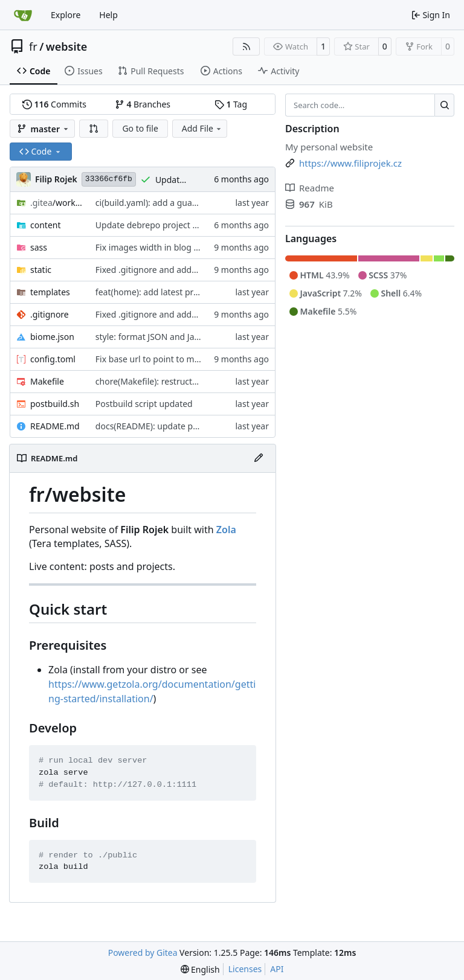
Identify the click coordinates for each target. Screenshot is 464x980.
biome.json (52, 337)
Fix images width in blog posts (155, 247)
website (67, 46)
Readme (310, 188)
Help (108, 15)
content (46, 225)
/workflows (57, 203)
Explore (66, 15)
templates (50, 292)
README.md (55, 426)
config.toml (53, 359)
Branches (143, 104)
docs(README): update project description (179, 426)
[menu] (200, 969)
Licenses (245, 969)
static (41, 270)
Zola (226, 530)
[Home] (23, 15)
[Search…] (444, 105)
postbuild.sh (55, 404)
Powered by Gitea (143, 953)
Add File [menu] (202, 128)
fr (33, 46)
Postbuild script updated (144, 404)
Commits (54, 104)
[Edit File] (259, 458)
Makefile (47, 381)
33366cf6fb (109, 179)
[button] (94, 129)
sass (39, 247)
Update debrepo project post (153, 225)
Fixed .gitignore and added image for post (179, 270)
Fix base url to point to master (155, 359)
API (277, 969)
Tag (231, 104)
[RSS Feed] (246, 46)
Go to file (140, 128)
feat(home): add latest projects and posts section (192, 292)
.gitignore (50, 314)
